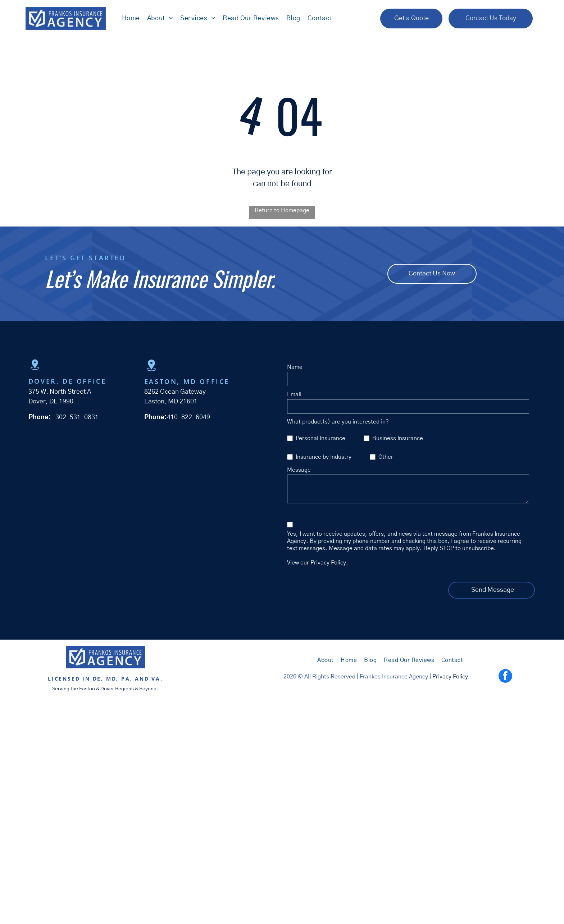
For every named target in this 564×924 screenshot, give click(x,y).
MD (111, 680)
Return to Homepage (282, 211)
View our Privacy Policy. (318, 564)
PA (126, 680)
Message (299, 471)
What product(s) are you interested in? (338, 423)
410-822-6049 (188, 418)
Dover (107, 690)
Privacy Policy (450, 678)
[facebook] (505, 678)
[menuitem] (129, 19)
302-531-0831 (77, 418)
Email (294, 395)
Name (295, 368)
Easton (87, 690)
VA (156, 680)
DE (97, 680)
